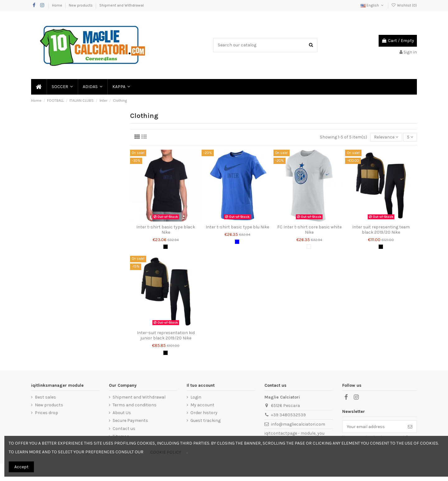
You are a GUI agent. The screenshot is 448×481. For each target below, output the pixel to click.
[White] (309, 247)
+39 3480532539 (288, 415)
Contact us (124, 429)
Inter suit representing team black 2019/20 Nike (381, 230)
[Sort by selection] (386, 137)
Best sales (45, 397)
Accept (21, 467)
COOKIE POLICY (166, 452)
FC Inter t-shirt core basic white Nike (309, 230)
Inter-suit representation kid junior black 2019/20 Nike (166, 335)
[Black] (166, 247)
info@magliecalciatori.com (298, 424)
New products (81, 5)
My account (202, 405)
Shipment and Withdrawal (121, 5)
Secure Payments (130, 420)
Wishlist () (404, 5)
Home (58, 5)
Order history (204, 413)
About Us (122, 413)
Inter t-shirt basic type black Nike (166, 230)
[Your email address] (373, 427)
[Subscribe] (410, 427)
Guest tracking (205, 420)
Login (196, 397)
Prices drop (47, 413)
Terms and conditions (135, 405)
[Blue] (237, 242)
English (373, 5)
